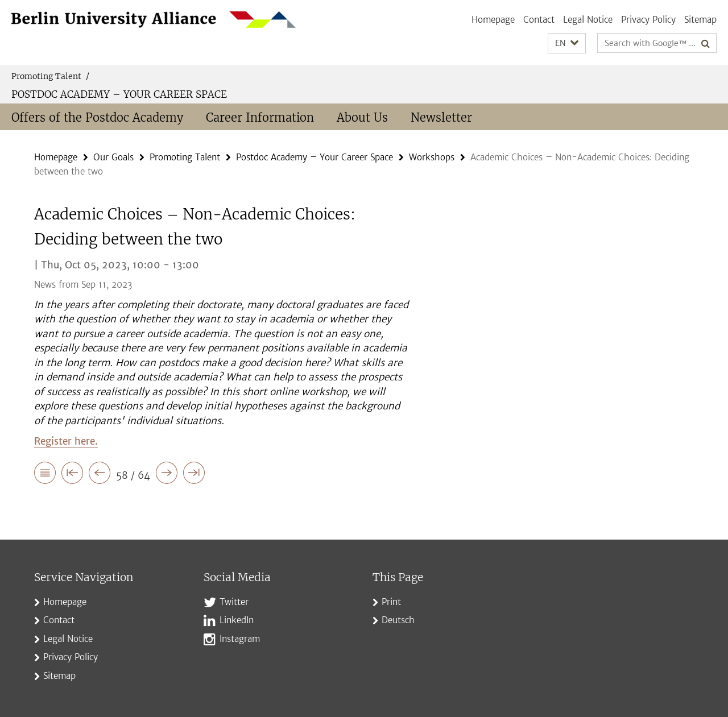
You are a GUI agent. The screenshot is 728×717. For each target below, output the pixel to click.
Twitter (234, 602)
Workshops (432, 157)
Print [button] (391, 602)
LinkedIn (237, 620)
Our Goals (113, 157)
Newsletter (441, 117)
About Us (362, 117)
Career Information (260, 117)
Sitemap (700, 20)
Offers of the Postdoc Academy (97, 117)
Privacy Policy (648, 20)
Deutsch (398, 620)
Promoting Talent (50, 76)
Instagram (240, 639)
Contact (539, 20)
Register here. (66, 441)
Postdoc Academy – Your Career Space (119, 94)
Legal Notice (588, 20)
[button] (567, 43)
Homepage (493, 20)
